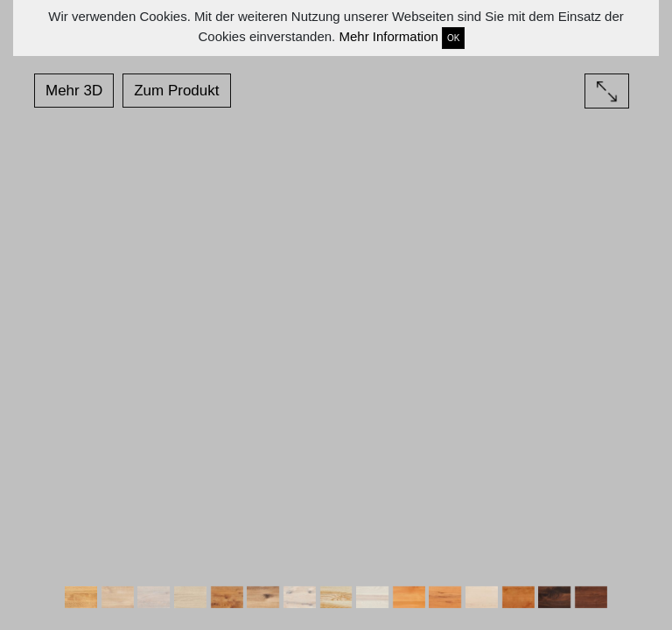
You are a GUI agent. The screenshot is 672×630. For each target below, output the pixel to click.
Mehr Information (388, 36)
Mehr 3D (74, 91)
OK (453, 38)
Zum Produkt (176, 91)
